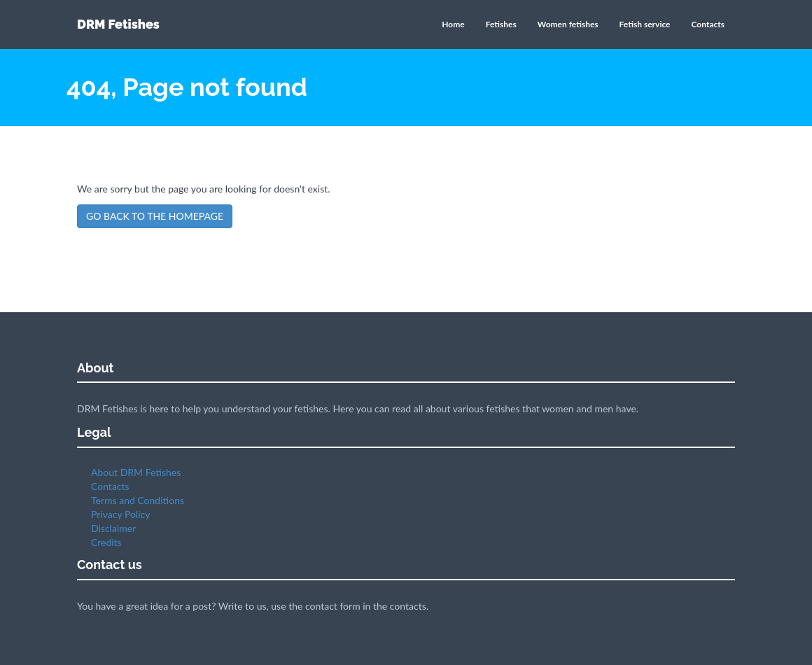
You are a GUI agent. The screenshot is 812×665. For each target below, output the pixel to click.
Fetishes (501, 24)
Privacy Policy (120, 514)
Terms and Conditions (138, 500)
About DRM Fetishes (136, 472)
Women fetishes (568, 24)
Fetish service (645, 24)
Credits (106, 542)
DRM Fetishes (118, 24)
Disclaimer (113, 528)
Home (453, 24)
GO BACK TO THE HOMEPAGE (155, 216)
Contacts (708, 24)
